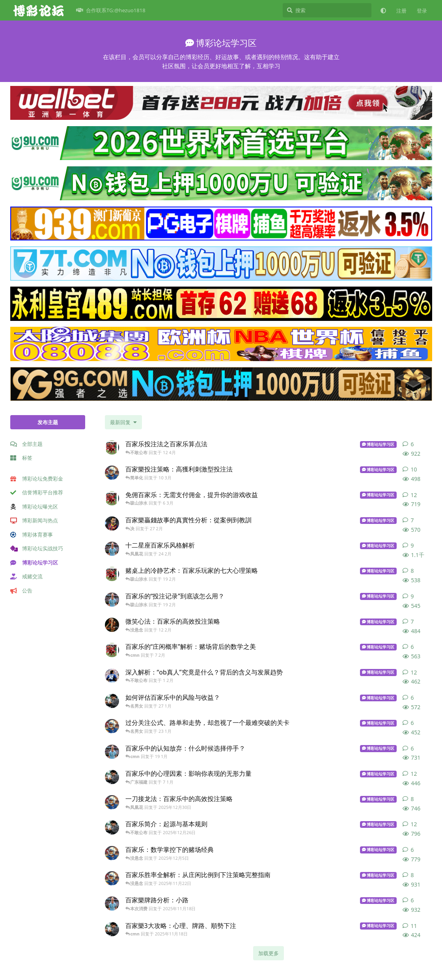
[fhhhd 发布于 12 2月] (112, 625)
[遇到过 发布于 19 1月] (112, 752)
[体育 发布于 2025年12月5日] (112, 853)
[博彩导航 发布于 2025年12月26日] (112, 827)
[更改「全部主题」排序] (123, 422)
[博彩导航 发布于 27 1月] (112, 701)
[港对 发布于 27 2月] (112, 524)
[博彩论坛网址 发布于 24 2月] (112, 549)
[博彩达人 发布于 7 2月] (112, 650)
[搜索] (327, 10)
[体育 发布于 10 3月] (112, 473)
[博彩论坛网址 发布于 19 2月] (112, 600)
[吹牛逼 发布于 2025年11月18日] (112, 929)
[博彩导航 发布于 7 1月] (112, 777)
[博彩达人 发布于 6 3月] (112, 498)
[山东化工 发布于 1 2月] (112, 676)
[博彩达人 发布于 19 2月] (112, 574)
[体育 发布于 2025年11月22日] (112, 878)
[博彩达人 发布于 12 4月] (112, 447)
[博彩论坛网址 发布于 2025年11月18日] (112, 904)
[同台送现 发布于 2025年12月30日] (112, 802)
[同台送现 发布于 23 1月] (112, 726)
